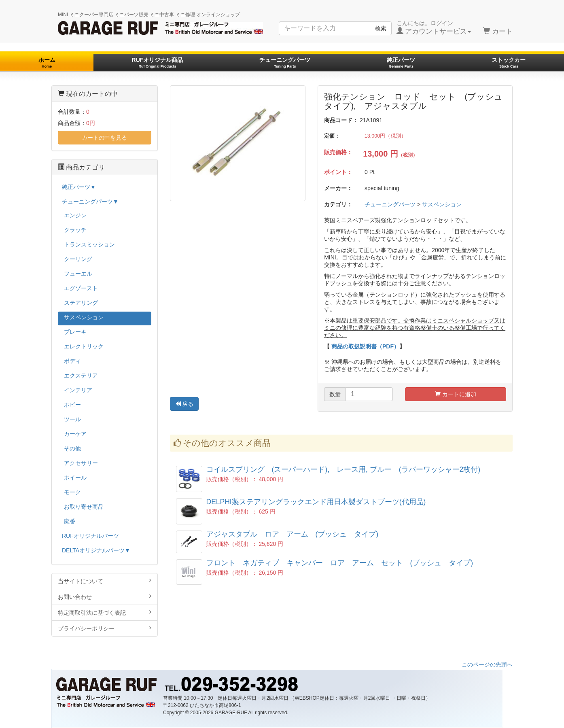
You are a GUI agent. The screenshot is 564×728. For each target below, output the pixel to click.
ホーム (47, 63)
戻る (184, 404)
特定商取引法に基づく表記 (105, 612)
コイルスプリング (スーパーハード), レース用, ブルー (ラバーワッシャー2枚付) (343, 469)
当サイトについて (105, 581)
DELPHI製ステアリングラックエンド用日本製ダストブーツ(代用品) (316, 502)
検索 (381, 28)
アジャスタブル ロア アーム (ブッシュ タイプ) (293, 534)
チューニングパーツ (285, 63)
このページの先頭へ (487, 664)
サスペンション (442, 204)
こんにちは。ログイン (434, 28)
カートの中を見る (104, 138)
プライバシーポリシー (105, 628)
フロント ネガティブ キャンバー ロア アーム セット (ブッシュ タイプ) (340, 563)
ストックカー (509, 63)
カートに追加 (456, 394)
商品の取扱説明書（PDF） (365, 346)
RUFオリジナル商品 (158, 63)
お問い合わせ (105, 597)
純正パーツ (401, 63)
